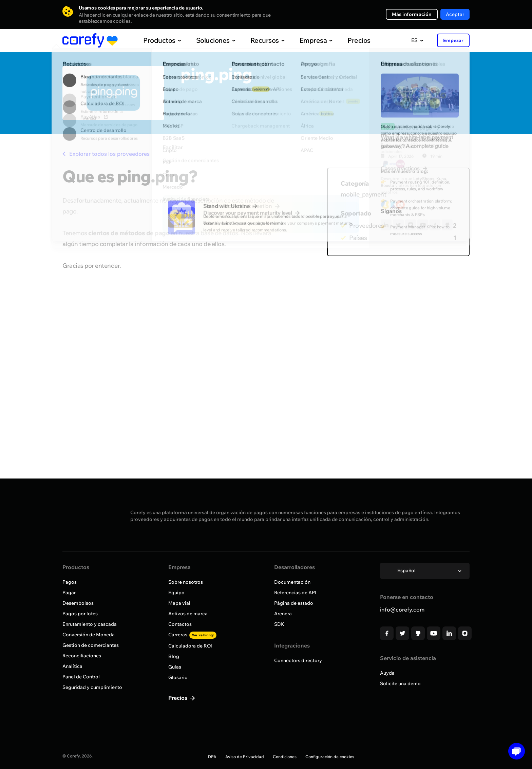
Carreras (192, 635)
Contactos (180, 624)
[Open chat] (514, 751)
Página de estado (294, 603)
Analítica (72, 666)
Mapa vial (179, 603)
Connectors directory (298, 660)
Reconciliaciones (82, 656)
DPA (212, 757)
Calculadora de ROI (190, 646)
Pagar (69, 593)
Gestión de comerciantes (91, 645)
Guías (175, 667)
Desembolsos (78, 603)
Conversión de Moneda (89, 635)
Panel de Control (81, 677)
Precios (345, 40)
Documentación (292, 582)
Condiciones (285, 757)
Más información (412, 14)
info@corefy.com (402, 609)
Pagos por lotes (80, 614)
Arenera (283, 614)
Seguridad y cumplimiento (92, 687)
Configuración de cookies (330, 757)
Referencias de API (295, 593)
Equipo (176, 593)
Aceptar (455, 14)
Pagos (70, 582)
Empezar (453, 40)
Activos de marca (188, 614)
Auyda (387, 673)
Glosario (178, 677)
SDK (279, 624)
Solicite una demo (400, 683)
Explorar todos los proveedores (106, 154)
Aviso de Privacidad (245, 757)
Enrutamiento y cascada (90, 624)
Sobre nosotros (186, 582)
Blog (174, 656)
